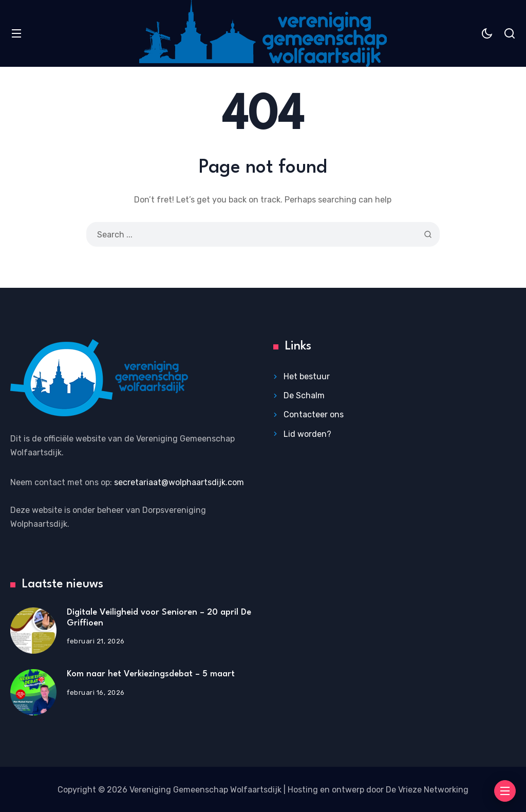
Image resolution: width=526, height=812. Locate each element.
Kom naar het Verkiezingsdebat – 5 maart (151, 674)
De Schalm (304, 395)
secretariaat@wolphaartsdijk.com (179, 482)
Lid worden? (307, 434)
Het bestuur (307, 376)
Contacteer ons (314, 414)
